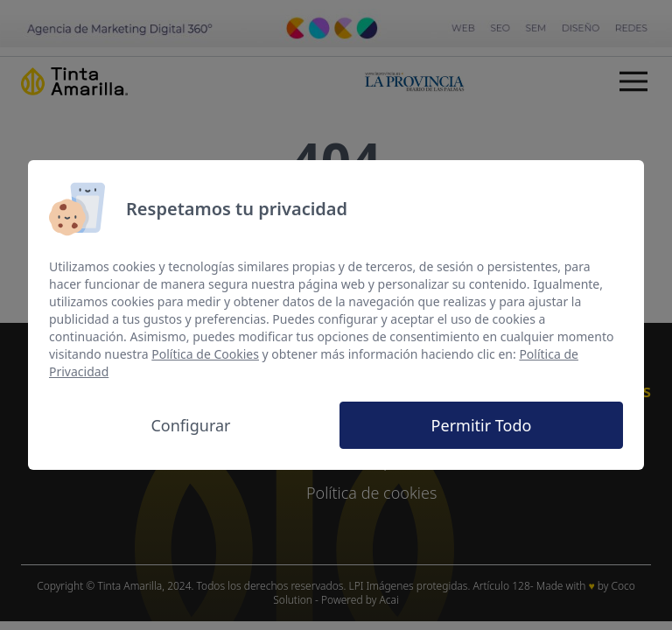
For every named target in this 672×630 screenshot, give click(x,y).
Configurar (190, 425)
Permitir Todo (482, 425)
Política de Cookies (205, 354)
